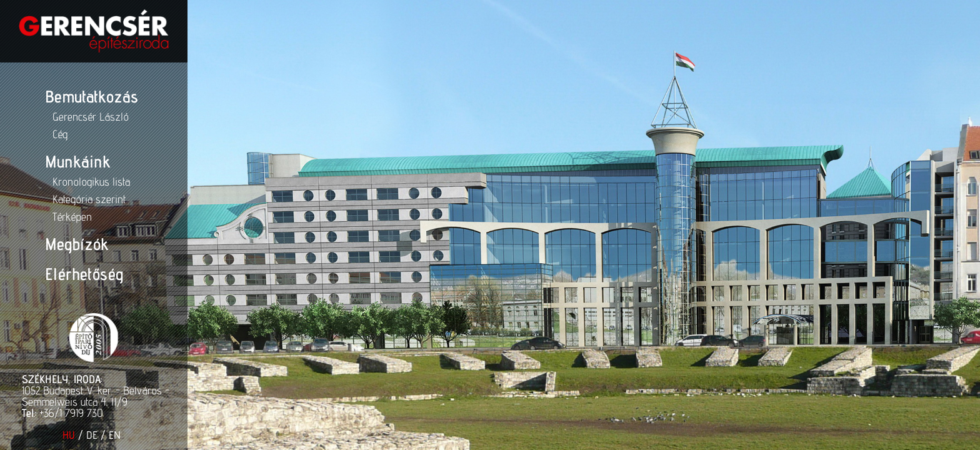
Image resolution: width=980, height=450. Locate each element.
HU (67, 435)
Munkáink (76, 161)
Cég (59, 134)
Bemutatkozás (90, 96)
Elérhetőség (83, 274)
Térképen (71, 217)
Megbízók (75, 244)
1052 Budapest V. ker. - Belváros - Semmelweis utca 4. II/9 (94, 396)
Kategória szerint (88, 199)
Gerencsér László (89, 117)
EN (113, 435)
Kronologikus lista (90, 182)
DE (90, 435)
